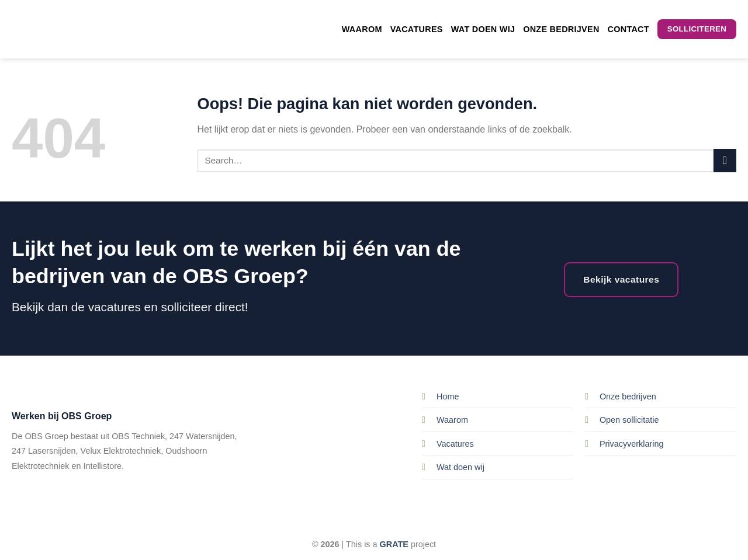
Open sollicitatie (629, 420)
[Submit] (725, 160)
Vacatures (417, 29)
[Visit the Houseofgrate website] (394, 544)
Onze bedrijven (561, 29)
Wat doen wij (483, 29)
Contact (628, 29)
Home (448, 396)
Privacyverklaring (632, 444)
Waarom (362, 29)
